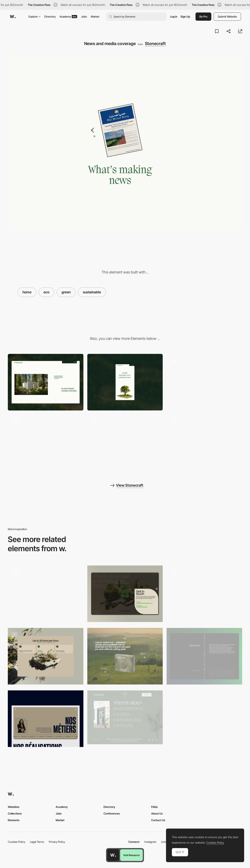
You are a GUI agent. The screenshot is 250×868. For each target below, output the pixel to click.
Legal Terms (37, 842)
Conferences (112, 813)
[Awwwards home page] (113, 855)
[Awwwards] (13, 17)
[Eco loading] (125, 443)
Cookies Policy (17, 842)
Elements (14, 820)
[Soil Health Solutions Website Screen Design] (125, 656)
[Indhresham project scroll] (204, 443)
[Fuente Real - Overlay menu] (125, 717)
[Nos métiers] (46, 719)
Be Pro (203, 16)
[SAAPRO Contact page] (125, 594)
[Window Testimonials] (46, 443)
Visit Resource (131, 855)
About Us (157, 813)
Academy (68, 16)
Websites (14, 807)
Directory (50, 16)
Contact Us (158, 820)
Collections (15, 813)
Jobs (84, 16)
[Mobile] (125, 382)
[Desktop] (46, 382)
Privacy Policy (57, 842)
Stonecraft (155, 44)
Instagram (150, 842)
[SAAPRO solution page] (46, 656)
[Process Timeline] (204, 656)
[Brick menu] (204, 382)
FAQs (154, 807)
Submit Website (227, 16)
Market (95, 16)
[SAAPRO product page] (204, 594)
